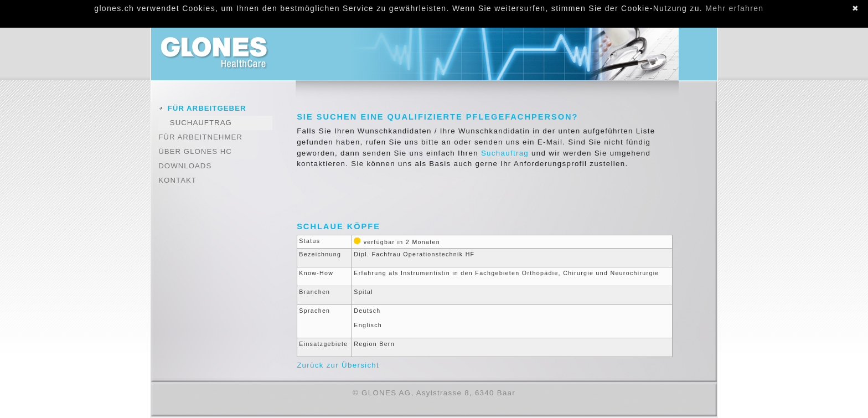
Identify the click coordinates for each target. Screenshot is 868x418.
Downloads (185, 166)
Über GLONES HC (195, 151)
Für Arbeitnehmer (200, 137)
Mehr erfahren (734, 8)
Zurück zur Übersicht (338, 365)
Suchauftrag (201, 123)
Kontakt (177, 180)
